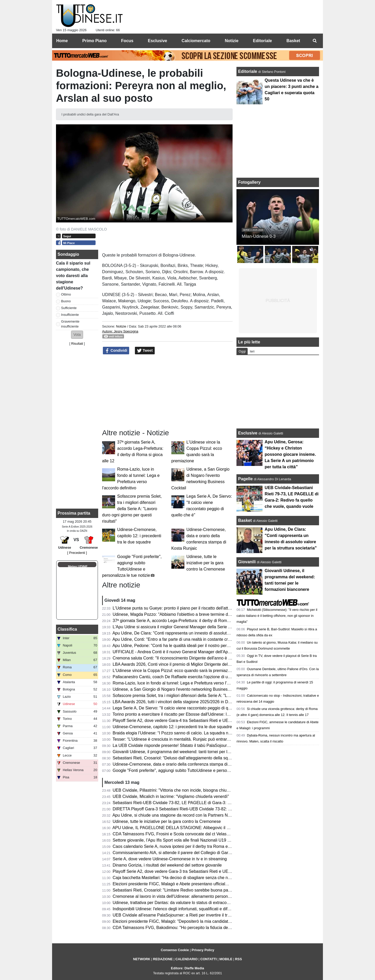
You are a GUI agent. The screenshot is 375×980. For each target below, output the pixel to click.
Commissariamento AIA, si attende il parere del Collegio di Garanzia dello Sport (186, 853)
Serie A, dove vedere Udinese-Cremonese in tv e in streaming (170, 859)
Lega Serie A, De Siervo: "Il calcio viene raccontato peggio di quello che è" (181, 708)
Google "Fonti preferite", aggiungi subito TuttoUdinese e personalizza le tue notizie (189, 770)
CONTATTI (208, 959)
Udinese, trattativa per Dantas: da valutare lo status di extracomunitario (178, 903)
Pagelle (245, 479)
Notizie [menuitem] (232, 41)
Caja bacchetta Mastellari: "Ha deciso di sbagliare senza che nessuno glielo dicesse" (191, 878)
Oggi (242, 351)
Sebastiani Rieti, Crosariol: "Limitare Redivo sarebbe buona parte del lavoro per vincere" (194, 890)
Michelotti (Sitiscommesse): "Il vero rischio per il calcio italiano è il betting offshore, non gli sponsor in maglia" (277, 616)
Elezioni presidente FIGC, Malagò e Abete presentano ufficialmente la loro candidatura (193, 884)
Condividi (116, 351)
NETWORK (142, 959)
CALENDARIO (186, 959)
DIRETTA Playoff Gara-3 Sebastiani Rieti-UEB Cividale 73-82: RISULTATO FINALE (190, 809)
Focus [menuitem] (127, 41)
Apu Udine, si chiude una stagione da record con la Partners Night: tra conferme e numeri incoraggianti (207, 815)
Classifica (67, 629)
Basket (245, 520)
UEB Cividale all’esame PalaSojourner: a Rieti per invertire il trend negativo (182, 915)
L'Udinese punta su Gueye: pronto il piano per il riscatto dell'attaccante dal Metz (186, 608)
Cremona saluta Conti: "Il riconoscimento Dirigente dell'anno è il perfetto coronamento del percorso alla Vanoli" (215, 658)
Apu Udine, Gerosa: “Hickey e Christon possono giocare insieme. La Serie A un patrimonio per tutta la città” (290, 454)
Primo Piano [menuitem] (94, 41)
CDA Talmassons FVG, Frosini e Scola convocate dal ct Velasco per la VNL (182, 834)
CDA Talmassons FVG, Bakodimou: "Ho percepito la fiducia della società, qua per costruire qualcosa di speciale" (217, 928)
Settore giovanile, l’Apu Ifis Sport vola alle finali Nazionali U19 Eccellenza (180, 840)
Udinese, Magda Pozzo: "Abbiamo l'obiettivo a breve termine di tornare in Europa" (188, 614)
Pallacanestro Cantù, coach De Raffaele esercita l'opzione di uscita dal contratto (187, 677)
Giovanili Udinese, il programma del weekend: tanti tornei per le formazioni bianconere (192, 752)
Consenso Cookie (175, 950)
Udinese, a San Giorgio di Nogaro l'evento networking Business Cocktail (179, 689)
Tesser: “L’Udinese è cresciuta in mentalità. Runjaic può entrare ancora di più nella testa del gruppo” (205, 739)
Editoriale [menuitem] (262, 41)
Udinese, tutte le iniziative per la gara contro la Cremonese (206, 563)
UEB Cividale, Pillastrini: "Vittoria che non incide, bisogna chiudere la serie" (182, 790)
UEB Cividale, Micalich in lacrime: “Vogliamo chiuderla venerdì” (171, 796)
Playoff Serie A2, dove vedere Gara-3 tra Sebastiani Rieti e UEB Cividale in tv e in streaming (198, 871)
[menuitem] (315, 41)
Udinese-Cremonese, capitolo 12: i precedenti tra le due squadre (139, 536)
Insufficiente (70, 315)
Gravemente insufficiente (70, 324)
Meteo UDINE (78, 567)
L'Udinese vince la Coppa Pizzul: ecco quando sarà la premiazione (174, 671)
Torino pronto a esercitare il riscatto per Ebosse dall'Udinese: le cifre (175, 714)
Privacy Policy (203, 950)
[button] (77, 335)
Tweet (145, 351)
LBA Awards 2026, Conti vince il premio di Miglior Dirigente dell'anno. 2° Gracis (186, 664)
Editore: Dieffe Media (187, 968)
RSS (239, 959)
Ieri (252, 351)
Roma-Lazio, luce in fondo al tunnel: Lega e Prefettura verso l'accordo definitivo (186, 683)
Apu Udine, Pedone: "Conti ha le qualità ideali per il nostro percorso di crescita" (185, 646)
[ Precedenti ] (77, 553)
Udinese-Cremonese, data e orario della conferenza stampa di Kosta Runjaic (184, 764)
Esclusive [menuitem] (158, 41)
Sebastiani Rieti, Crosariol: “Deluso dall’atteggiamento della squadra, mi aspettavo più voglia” (199, 758)
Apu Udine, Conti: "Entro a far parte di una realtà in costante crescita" (176, 639)
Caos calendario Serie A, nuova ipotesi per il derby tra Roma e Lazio (176, 846)
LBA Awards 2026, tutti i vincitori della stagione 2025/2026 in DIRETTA (178, 702)
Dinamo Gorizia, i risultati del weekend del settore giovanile (167, 865)
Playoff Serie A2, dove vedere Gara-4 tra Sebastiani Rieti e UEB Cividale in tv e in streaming (198, 720)
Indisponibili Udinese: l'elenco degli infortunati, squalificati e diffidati (174, 909)
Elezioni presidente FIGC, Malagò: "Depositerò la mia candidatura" (174, 921)
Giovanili (247, 562)
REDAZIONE (163, 959)
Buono (66, 301)
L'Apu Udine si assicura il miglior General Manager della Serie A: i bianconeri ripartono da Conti (201, 627)
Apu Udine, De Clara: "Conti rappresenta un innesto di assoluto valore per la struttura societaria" (201, 633)
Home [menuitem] (62, 41)
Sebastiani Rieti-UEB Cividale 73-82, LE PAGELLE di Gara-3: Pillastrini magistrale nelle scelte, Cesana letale (214, 803)
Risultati (77, 344)
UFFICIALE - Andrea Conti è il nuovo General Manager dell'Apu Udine (178, 652)
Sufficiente (69, 308)
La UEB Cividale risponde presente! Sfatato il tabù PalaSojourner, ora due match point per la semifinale (208, 745)
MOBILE (226, 959)
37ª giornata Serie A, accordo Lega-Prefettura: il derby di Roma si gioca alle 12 (185, 621)
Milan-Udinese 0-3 (259, 236)
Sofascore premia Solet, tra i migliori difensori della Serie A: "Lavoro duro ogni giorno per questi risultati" (132, 509)
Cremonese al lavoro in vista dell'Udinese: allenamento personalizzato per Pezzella (189, 896)
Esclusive (248, 433)
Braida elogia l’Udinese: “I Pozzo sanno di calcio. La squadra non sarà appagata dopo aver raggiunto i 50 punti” (216, 733)
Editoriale (248, 71)
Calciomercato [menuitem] (196, 41)
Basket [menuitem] (293, 41)
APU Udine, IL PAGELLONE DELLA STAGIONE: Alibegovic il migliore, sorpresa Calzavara (196, 828)
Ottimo (66, 294)
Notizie (121, 326)
